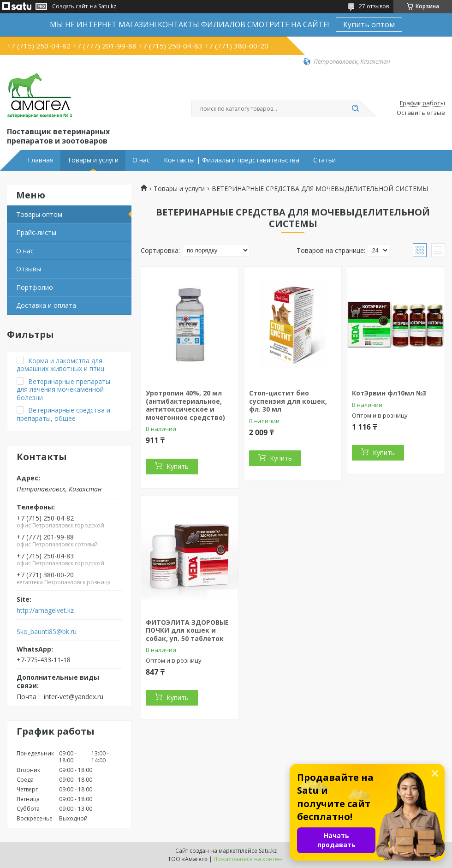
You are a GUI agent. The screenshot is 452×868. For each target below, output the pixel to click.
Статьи (324, 160)
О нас (141, 160)
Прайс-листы (36, 232)
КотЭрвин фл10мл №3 (389, 393)
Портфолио (35, 287)
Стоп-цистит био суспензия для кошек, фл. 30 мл (288, 401)
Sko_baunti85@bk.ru (47, 632)
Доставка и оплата (46, 305)
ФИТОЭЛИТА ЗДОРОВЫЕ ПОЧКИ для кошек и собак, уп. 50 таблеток (187, 630)
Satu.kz (268, 851)
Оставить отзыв (421, 113)
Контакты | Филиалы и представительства (232, 160)
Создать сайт (70, 6)
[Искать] (355, 109)
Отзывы (29, 269)
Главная (41, 160)
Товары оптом (39, 214)
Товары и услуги (93, 160)
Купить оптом (369, 24)
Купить (178, 466)
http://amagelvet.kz (45, 611)
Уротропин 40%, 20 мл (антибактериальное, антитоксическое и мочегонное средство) (185, 405)
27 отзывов (374, 6)
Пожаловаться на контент (249, 859)
